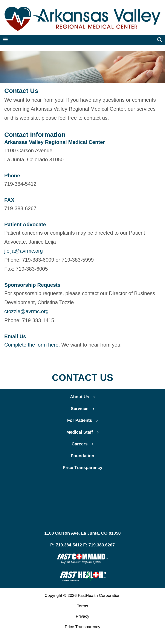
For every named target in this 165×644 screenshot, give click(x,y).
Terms (82, 606)
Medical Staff (82, 432)
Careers (82, 444)
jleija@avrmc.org (24, 251)
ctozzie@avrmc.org (26, 311)
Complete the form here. (32, 345)
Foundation (83, 456)
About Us (82, 397)
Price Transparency (83, 468)
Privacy (83, 616)
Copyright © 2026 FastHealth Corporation (82, 595)
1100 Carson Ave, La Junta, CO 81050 (82, 533)
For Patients (83, 420)
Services (82, 409)
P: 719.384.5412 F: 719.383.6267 (82, 545)
